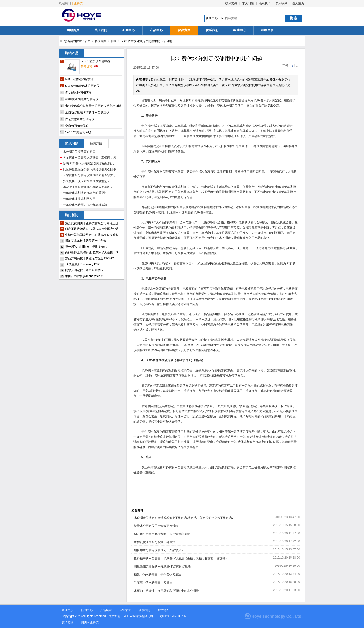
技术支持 (231, 3)
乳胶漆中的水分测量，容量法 (153, 583)
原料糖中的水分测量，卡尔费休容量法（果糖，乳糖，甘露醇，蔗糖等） (181, 558)
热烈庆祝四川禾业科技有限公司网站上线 (92, 223)
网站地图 (163, 610)
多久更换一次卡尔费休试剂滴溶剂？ (87, 181)
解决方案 (184, 30)
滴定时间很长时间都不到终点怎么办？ (88, 187)
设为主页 (298, 3)
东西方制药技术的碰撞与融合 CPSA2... (91, 258)
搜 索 (293, 18)
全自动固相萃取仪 (77, 126)
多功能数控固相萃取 (78, 93)
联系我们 (265, 3)
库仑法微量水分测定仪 (80, 119)
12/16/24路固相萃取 (78, 132)
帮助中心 (240, 30)
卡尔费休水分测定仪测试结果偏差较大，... (91, 175)
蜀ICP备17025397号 (173, 616)
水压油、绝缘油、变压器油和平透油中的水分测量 (166, 591)
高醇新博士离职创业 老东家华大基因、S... (93, 252)
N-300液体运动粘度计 (80, 79)
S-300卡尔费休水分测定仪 (82, 86)
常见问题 (248, 3)
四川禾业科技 (90, 622)
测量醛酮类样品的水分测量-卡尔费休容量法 (162, 566)
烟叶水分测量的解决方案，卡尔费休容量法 (162, 534)
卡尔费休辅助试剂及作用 (79, 199)
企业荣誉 (125, 610)
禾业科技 (77, 3)
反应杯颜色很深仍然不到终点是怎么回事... (91, 169)
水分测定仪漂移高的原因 (79, 152)
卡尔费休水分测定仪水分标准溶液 (85, 205)
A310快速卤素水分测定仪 (82, 99)
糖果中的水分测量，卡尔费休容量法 (158, 575)
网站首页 (73, 30)
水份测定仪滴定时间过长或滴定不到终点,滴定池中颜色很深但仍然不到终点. (183, 518)
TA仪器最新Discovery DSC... (84, 264)
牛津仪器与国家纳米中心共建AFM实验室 (92, 235)
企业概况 (68, 610)
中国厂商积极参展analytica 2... (85, 276)
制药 (114, 41)
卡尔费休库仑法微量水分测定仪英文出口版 (93, 106)
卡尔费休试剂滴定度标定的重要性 (85, 193)
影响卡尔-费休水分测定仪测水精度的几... (90, 163)
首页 (88, 41)
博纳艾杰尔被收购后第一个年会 (86, 241)
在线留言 (267, 30)
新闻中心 (129, 30)
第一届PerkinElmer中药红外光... (86, 247)
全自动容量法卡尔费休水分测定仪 (87, 112)
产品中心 (156, 30)
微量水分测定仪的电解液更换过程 (156, 526)
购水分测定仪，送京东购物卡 (84, 270)
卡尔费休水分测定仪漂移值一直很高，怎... (91, 157)
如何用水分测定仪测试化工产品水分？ (159, 550)
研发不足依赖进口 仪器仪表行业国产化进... (93, 229)
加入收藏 (281, 3)
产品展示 (106, 610)
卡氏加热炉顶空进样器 (95, 61)
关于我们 (101, 30)
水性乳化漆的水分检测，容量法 (155, 542)
